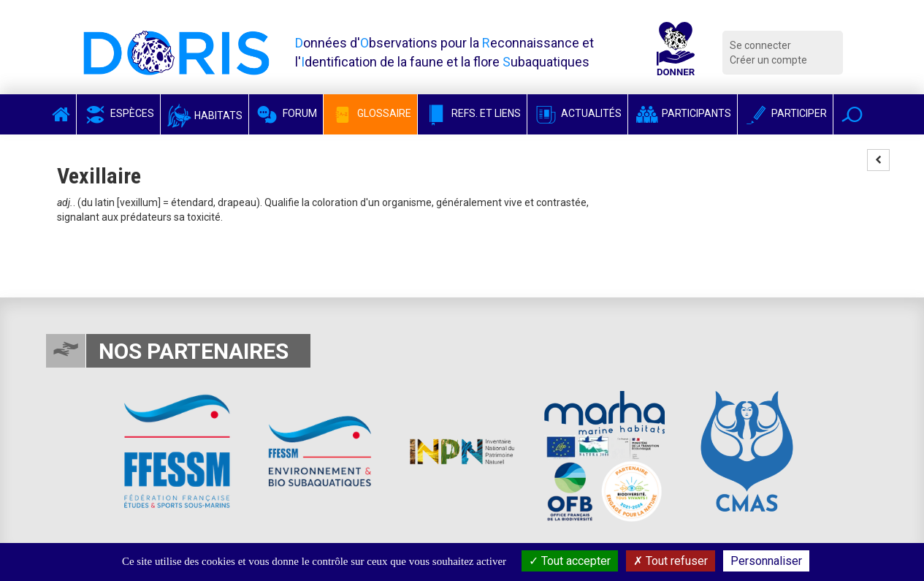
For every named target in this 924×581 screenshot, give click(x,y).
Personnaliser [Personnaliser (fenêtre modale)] (766, 561)
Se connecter (760, 45)
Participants (683, 113)
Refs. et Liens (472, 113)
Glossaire (370, 113)
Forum (286, 113)
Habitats (205, 115)
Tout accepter (570, 561)
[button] (852, 114)
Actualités (577, 113)
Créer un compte (768, 60)
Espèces (118, 113)
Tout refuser (671, 561)
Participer (785, 113)
